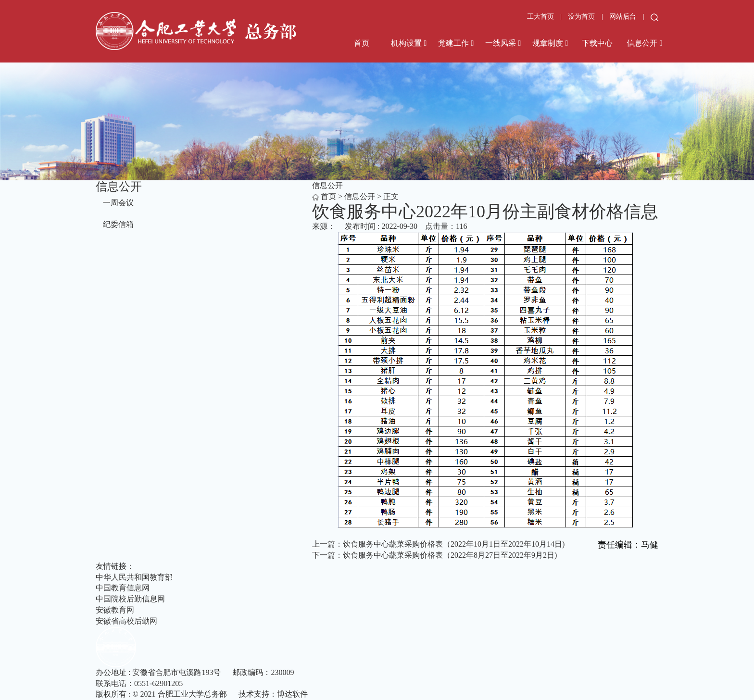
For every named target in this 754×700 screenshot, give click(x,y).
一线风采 (501, 43)
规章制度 (548, 43)
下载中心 (597, 43)
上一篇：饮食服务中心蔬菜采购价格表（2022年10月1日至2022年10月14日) (438, 544)
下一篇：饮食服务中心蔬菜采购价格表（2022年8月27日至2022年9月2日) (434, 555)
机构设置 (406, 43)
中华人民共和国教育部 (134, 577)
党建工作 (453, 43)
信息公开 (642, 43)
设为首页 (582, 17)
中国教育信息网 (123, 588)
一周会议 (118, 203)
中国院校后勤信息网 (130, 599)
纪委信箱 (118, 224)
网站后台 (624, 17)
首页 (362, 43)
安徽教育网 (115, 610)
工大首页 (540, 17)
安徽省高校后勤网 (126, 621)
